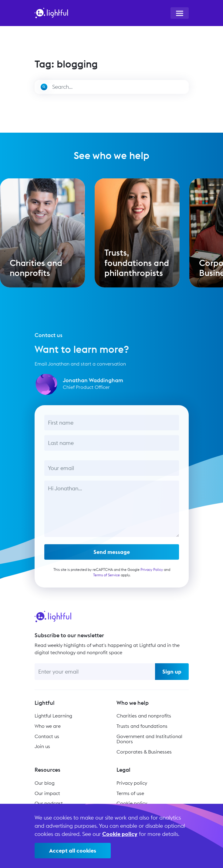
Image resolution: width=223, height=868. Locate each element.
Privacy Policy (151, 572)
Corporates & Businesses (144, 752)
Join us (42, 746)
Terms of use (130, 793)
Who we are (48, 726)
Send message (112, 554)
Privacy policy (132, 783)
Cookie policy (132, 803)
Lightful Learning (53, 716)
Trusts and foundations (142, 726)
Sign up (172, 672)
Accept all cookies (73, 851)
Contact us (47, 736)
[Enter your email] (95, 672)
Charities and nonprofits (144, 716)
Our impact (47, 793)
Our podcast (49, 803)
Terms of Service (106, 577)
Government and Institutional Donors (149, 739)
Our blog (45, 783)
